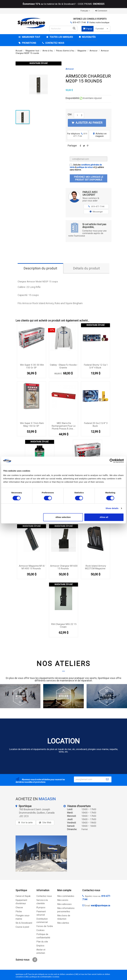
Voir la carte (27, 823)
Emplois (40, 946)
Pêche (19, 911)
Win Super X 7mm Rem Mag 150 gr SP (32, 424)
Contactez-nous (44, 896)
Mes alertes (63, 923)
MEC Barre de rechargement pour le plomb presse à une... (64, 426)
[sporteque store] (41, 854)
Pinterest (88, 147)
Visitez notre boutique (99, 22)
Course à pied (22, 927)
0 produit (102, 29)
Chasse (19, 907)
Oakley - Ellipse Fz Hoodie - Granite (64, 366)
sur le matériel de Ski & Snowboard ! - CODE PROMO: (64, 4)
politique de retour (85, 167)
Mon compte (64, 890)
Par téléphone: (77, 135)
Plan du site (42, 942)
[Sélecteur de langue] (86, 11)
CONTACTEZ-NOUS (54, 43)
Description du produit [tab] (40, 268)
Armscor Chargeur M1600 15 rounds (64, 567)
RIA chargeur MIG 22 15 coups (64, 625)
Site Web (47, 823)
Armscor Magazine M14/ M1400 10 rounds (32, 567)
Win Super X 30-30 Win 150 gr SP (32, 366)
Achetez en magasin (100, 135)
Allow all (104, 517)
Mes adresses (64, 904)
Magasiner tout (31, 37)
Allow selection (63, 517)
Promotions (29, 43)
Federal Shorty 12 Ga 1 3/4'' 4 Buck (96, 366)
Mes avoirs (63, 900)
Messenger (96, 212)
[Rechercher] (63, 29)
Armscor (70, 69)
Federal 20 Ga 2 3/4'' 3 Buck (96, 424)
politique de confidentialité (41, 977)
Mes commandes (66, 896)
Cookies (40, 930)
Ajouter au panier (87, 123)
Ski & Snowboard (24, 923)
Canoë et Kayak (23, 896)
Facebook (35, 960)
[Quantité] (77, 115)
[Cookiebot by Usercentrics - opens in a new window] (112, 461)
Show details (112, 508)
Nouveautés (88, 37)
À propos (41, 907)
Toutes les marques (61, 37)
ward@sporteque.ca (100, 906)
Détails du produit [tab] (86, 268)
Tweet (84, 147)
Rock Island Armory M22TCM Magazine (96, 567)
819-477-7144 (79, 22)
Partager (80, 147)
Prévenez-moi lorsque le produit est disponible (89, 178)
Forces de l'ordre (45, 926)
